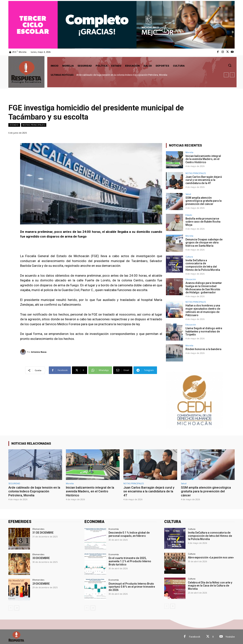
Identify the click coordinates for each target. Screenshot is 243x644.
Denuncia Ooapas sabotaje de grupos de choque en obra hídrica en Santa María (204, 243)
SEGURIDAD (14, 483)
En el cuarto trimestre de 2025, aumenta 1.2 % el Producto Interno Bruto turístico (130, 561)
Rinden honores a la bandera (204, 349)
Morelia (189, 152)
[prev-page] (11, 608)
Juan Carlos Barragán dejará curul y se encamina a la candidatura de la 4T (204, 180)
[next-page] (17, 608)
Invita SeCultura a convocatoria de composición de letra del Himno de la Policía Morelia (203, 265)
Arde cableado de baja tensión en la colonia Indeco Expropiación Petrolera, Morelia (122, 75)
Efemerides (38, 529)
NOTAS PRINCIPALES (34, 125)
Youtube (230, 637)
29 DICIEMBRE (41, 583)
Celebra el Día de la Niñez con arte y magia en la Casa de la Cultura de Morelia (210, 586)
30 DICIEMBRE (41, 558)
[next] (232, 75)
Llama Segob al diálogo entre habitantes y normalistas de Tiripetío (204, 331)
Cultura (189, 257)
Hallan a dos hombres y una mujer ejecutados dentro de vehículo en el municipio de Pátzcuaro (203, 310)
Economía (114, 529)
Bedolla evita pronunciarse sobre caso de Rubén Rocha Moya (203, 222)
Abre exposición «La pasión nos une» (211, 557)
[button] (230, 65)
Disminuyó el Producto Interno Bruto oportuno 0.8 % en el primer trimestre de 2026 (132, 587)
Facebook (195, 637)
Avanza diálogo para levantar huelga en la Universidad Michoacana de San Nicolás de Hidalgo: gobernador (204, 288)
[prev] (226, 75)
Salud (188, 194)
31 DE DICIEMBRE (43, 533)
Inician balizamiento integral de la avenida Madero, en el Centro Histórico (203, 159)
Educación (191, 279)
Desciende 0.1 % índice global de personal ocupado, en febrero (129, 534)
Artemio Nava (39, 352)
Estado (14, 125)
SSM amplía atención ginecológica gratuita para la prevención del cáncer (204, 201)
